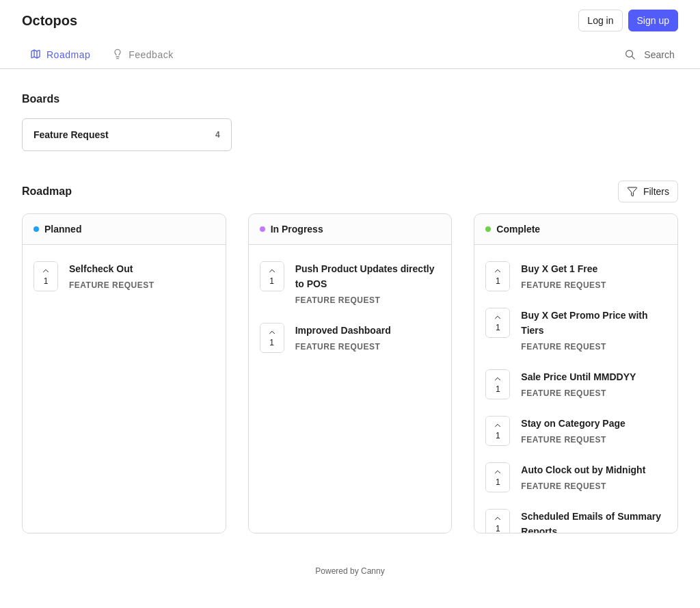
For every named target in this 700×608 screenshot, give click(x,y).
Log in (600, 21)
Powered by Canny (350, 571)
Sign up (653, 21)
